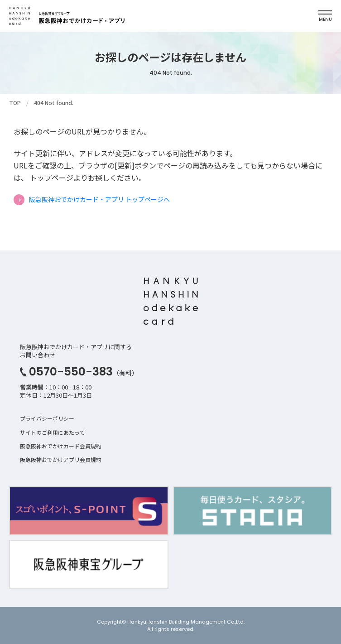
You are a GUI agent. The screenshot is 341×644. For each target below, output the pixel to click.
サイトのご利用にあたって (52, 432)
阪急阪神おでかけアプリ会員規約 (61, 459)
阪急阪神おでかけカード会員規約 (61, 446)
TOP (15, 103)
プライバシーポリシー (47, 418)
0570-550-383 (71, 372)
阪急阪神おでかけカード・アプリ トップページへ (99, 199)
